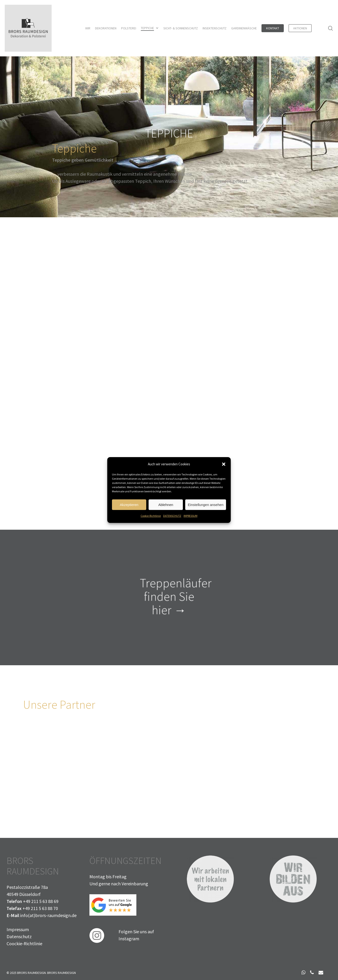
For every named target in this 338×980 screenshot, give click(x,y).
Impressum (18, 929)
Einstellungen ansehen (206, 506)
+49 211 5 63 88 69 (41, 901)
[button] (224, 466)
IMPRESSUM (190, 517)
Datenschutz (19, 936)
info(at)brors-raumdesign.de (48, 915)
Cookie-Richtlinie (151, 517)
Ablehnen (166, 506)
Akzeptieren (129, 506)
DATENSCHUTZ (172, 517)
